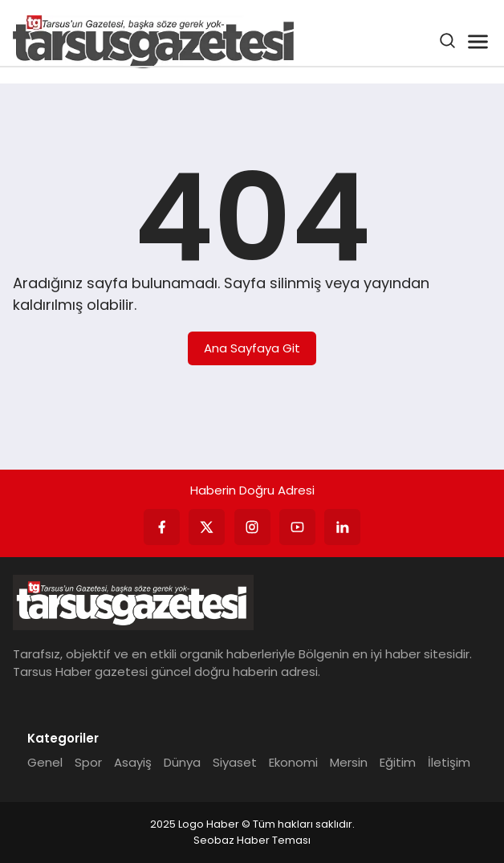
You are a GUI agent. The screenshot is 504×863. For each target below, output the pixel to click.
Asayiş (133, 762)
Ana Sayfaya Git (252, 348)
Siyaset (235, 762)
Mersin (349, 762)
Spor (88, 762)
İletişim (449, 762)
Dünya (182, 762)
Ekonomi (293, 762)
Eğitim (398, 762)
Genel (45, 762)
